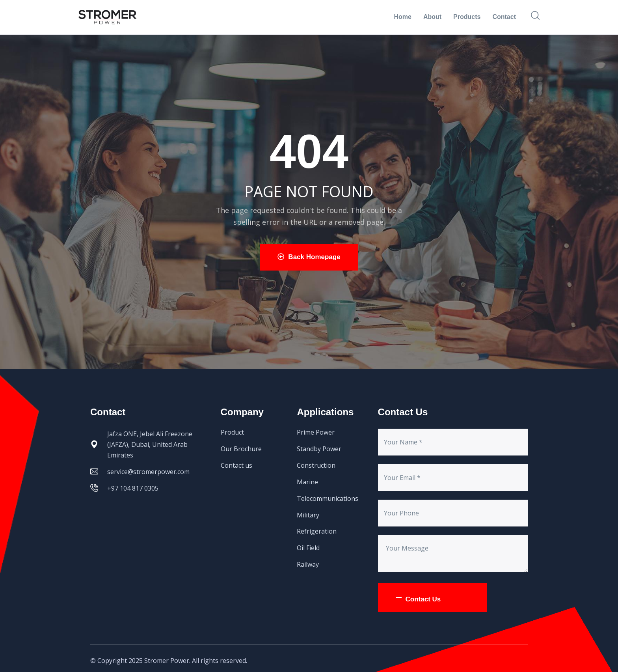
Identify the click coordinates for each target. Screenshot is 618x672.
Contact (504, 17)
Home (402, 17)
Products (467, 17)
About (432, 17)
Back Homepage (309, 257)
